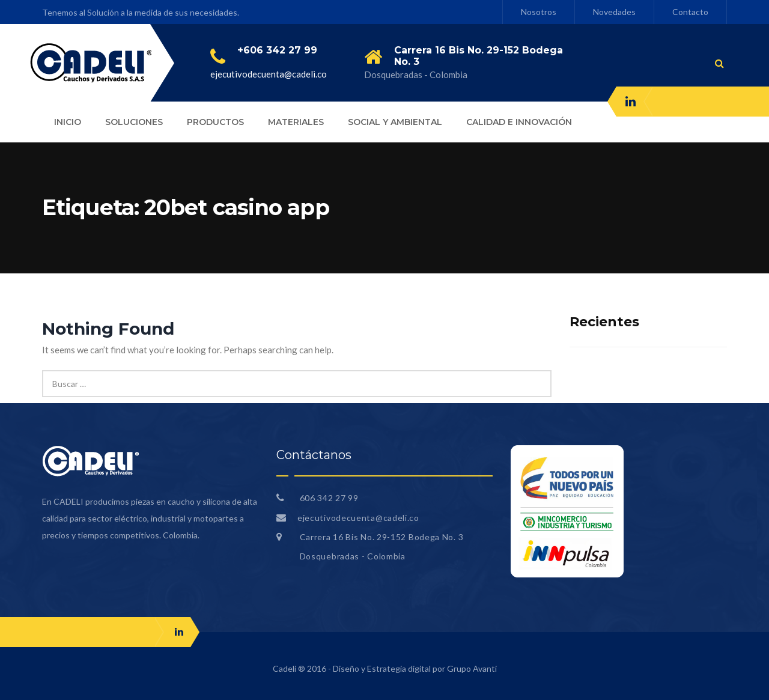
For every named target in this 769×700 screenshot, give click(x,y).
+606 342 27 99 (277, 50)
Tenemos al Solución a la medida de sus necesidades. (141, 12)
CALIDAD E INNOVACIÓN (519, 122)
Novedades (614, 12)
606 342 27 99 (328, 498)
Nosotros (539, 12)
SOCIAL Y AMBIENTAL (395, 122)
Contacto (690, 12)
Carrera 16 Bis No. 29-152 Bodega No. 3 (382, 537)
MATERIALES (296, 122)
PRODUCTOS (215, 122)
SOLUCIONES (134, 122)
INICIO (68, 122)
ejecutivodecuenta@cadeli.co (269, 74)
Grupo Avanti (472, 668)
